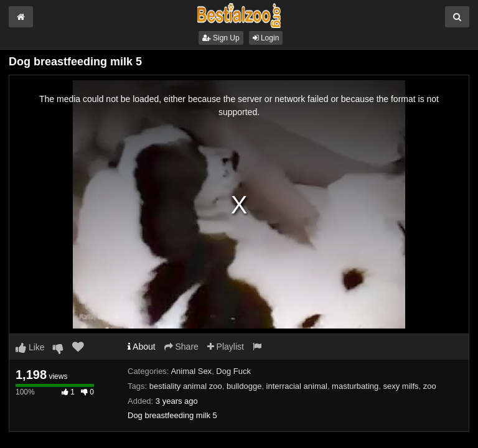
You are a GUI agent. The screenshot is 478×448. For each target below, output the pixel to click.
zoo (430, 386)
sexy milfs (401, 386)
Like (30, 347)
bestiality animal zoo (186, 386)
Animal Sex (191, 371)
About (142, 347)
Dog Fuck (233, 371)
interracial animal (297, 386)
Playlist (226, 347)
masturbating (355, 386)
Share (181, 347)
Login (266, 38)
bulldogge (244, 386)
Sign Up (221, 38)
